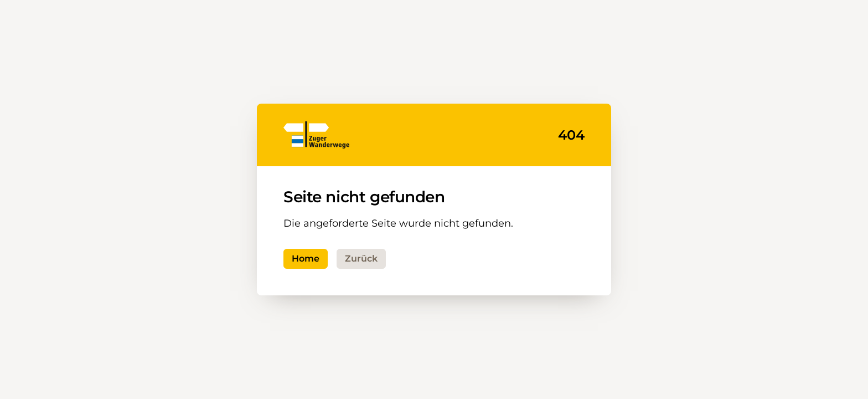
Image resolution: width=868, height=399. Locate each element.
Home (306, 259)
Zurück (361, 259)
